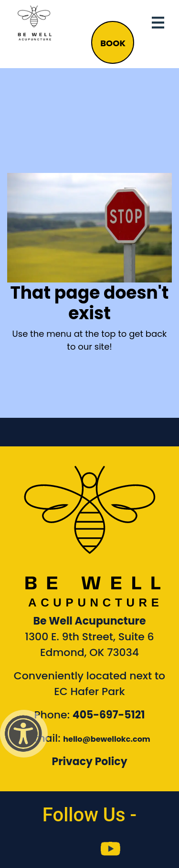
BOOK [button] (113, 43)
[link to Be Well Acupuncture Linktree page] (151, 849)
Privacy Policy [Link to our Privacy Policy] (89, 762)
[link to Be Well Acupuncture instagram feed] (69, 849)
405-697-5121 (109, 715)
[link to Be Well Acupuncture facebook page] (28, 849)
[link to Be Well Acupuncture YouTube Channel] (110, 849)
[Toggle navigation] (158, 23)
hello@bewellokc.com (107, 739)
